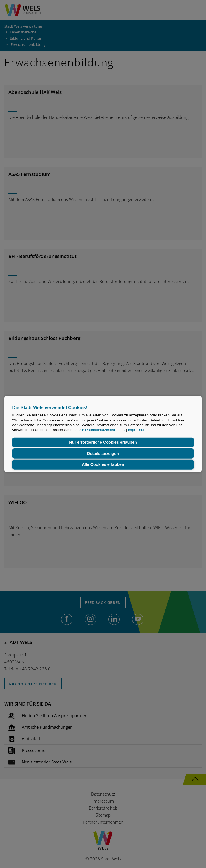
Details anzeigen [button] (103, 454)
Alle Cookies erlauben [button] (103, 464)
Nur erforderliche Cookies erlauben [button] (103, 442)
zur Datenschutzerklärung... (102, 430)
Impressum (137, 430)
